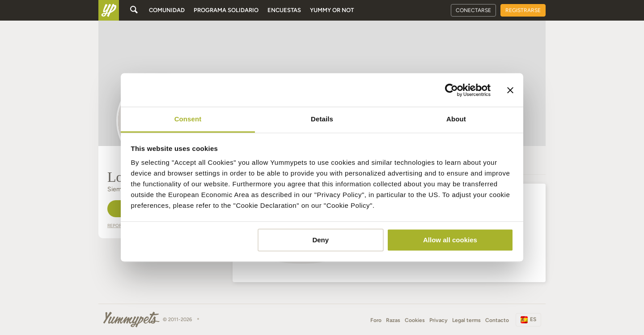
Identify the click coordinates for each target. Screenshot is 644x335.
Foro (376, 320)
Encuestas (284, 10)
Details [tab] (322, 119)
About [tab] (456, 119)
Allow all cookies (450, 240)
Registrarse (523, 10)
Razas (393, 320)
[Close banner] (510, 90)
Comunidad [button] (167, 10)
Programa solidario (226, 10)
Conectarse (473, 10)
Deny (320, 240)
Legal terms (466, 320)
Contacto (497, 320)
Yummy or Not (332, 10)
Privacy (439, 320)
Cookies (415, 320)
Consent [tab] (188, 119)
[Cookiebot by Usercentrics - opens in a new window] (451, 90)
